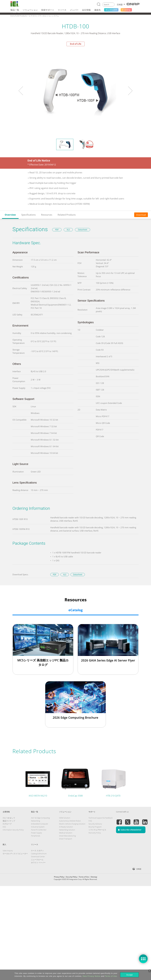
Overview (10, 215)
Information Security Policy (13, 830)
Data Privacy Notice (92, 976)
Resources (47, 215)
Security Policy (71, 877)
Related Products (67, 215)
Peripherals (36, 836)
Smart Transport (66, 839)
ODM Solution (65, 818)
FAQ (90, 821)
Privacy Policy (59, 877)
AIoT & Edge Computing (40, 818)
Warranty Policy (95, 833)
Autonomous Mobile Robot (70, 821)
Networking (36, 821)
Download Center (38, 857)
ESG (4, 827)
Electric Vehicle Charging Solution (72, 824)
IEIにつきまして (9, 818)
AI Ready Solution (66, 827)
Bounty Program (95, 827)
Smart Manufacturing (67, 836)
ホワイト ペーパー (38, 863)
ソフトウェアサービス (97, 830)
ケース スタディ (37, 851)
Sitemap (94, 877)
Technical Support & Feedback (101, 818)
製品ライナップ (9, 821)
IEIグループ (7, 824)
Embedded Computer (40, 824)
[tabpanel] (75, 91)
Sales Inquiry (8, 851)
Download (141, 215)
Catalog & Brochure (39, 854)
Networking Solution (67, 830)
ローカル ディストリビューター (15, 854)
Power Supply (36, 833)
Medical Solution (66, 833)
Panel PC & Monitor (39, 830)
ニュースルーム (37, 860)
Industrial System (38, 827)
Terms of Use (84, 877)
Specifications (28, 215)
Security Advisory (95, 824)
